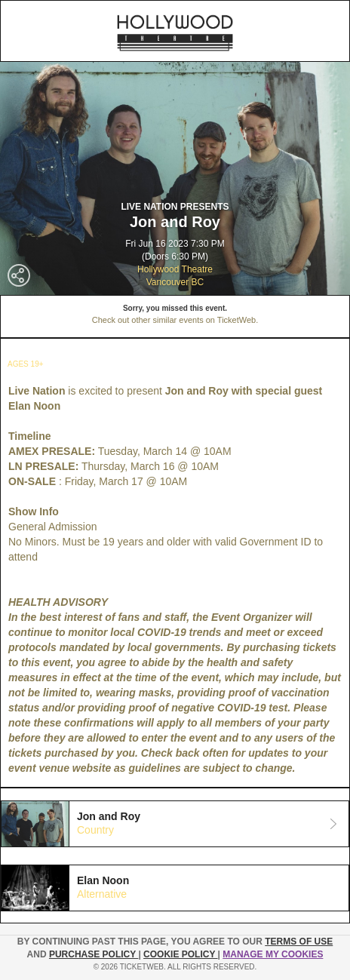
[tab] (175, 824)
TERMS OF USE (299, 942)
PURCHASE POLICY (94, 954)
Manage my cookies (273, 954)
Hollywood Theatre (175, 269)
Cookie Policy (180, 954)
